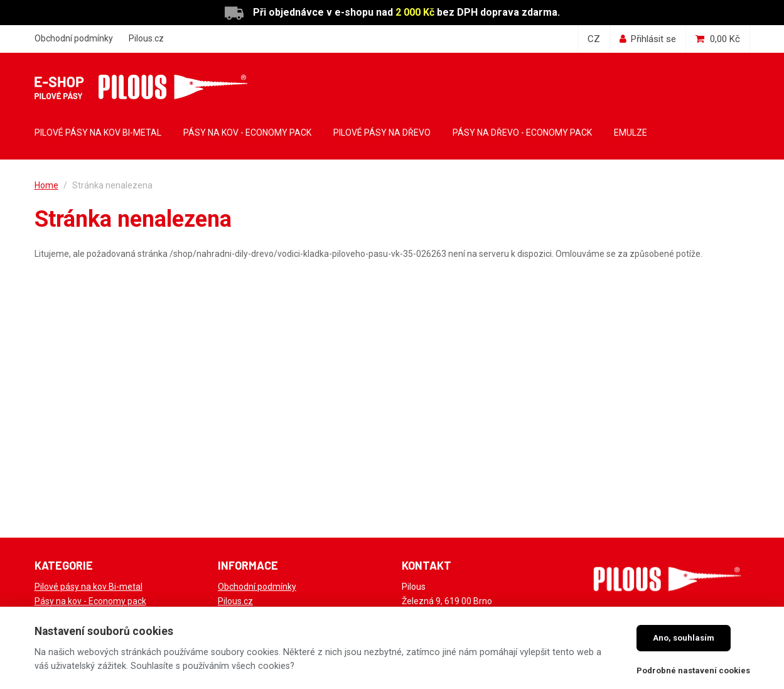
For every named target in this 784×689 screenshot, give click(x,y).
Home (46, 185)
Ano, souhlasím (684, 638)
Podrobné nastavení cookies (693, 670)
